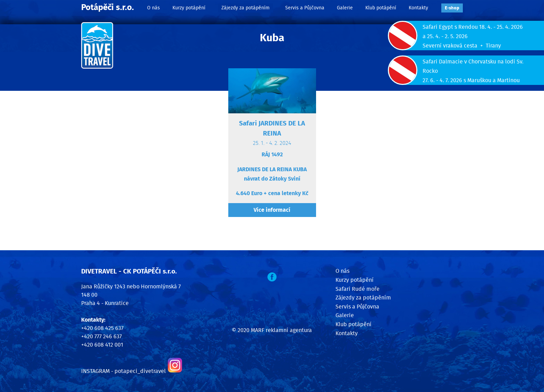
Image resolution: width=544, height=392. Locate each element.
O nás (154, 8)
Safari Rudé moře (358, 289)
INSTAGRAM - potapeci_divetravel (124, 371)
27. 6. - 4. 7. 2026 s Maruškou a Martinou (471, 80)
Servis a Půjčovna (305, 8)
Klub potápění (381, 8)
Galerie (345, 8)
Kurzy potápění (189, 8)
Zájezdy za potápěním (245, 8)
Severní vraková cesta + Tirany (462, 46)
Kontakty (418, 8)
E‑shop (452, 8)
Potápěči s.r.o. (108, 8)
